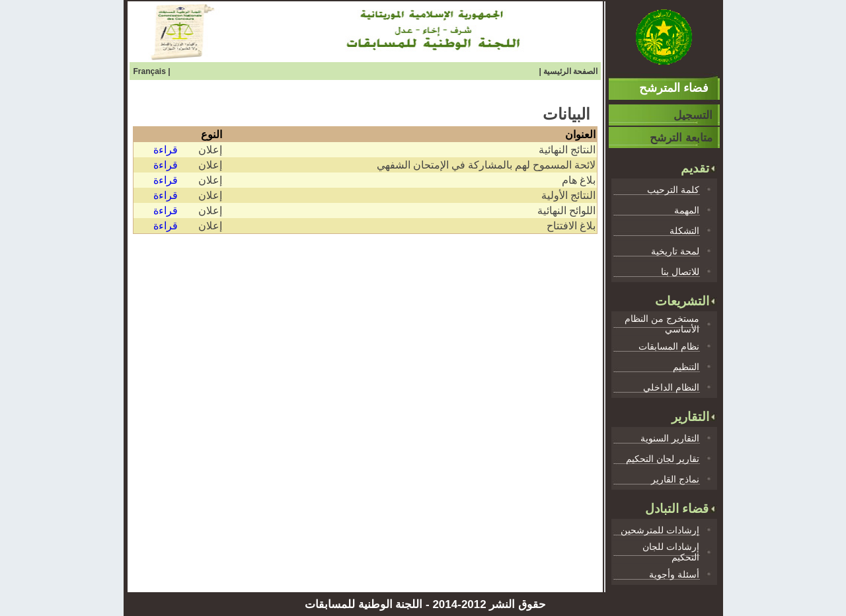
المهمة (687, 210)
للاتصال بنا (680, 272)
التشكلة (684, 231)
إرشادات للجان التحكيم (671, 552)
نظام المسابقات (669, 346)
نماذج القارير (675, 479)
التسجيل (693, 115)
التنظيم (686, 367)
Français (151, 71)
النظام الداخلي (671, 387)
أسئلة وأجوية (674, 574)
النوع (211, 135)
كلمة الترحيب (673, 190)
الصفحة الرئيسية (570, 71)
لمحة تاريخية (675, 251)
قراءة (166, 150)
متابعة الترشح (681, 138)
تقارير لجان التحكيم (663, 459)
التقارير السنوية (670, 438)
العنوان (580, 135)
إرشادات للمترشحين (660, 530)
